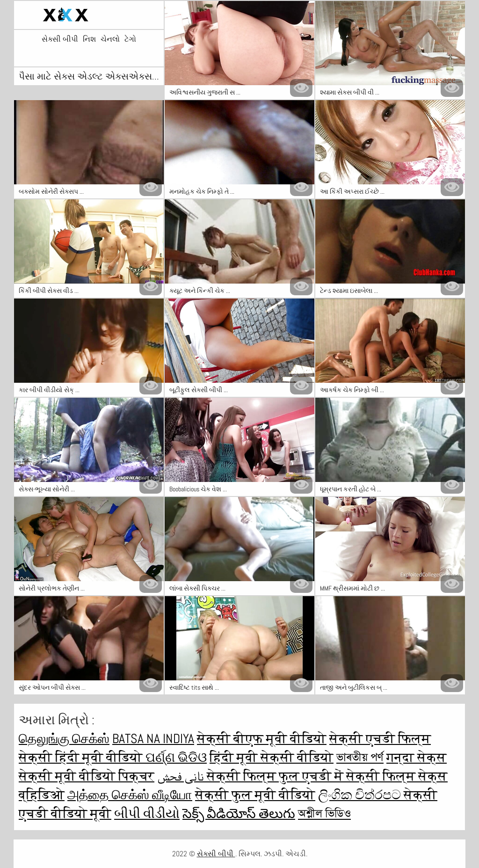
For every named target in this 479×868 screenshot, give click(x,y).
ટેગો (130, 39)
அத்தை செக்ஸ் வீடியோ (130, 795)
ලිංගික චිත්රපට (361, 795)
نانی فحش (182, 776)
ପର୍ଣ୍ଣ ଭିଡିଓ (176, 757)
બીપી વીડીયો (147, 813)
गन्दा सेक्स (417, 757)
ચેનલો (110, 39)
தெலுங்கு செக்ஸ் (64, 739)
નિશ (89, 39)
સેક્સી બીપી (60, 39)
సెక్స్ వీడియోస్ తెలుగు (239, 813)
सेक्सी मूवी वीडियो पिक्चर (87, 776)
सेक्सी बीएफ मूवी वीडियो (262, 739)
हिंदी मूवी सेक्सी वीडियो (272, 757)
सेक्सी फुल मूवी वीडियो (255, 795)
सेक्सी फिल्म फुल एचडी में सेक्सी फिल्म (312, 776)
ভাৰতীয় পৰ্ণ (360, 757)
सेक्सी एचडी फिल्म (380, 739)
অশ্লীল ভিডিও (324, 813)
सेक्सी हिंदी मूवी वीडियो (82, 757)
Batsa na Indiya (153, 739)
